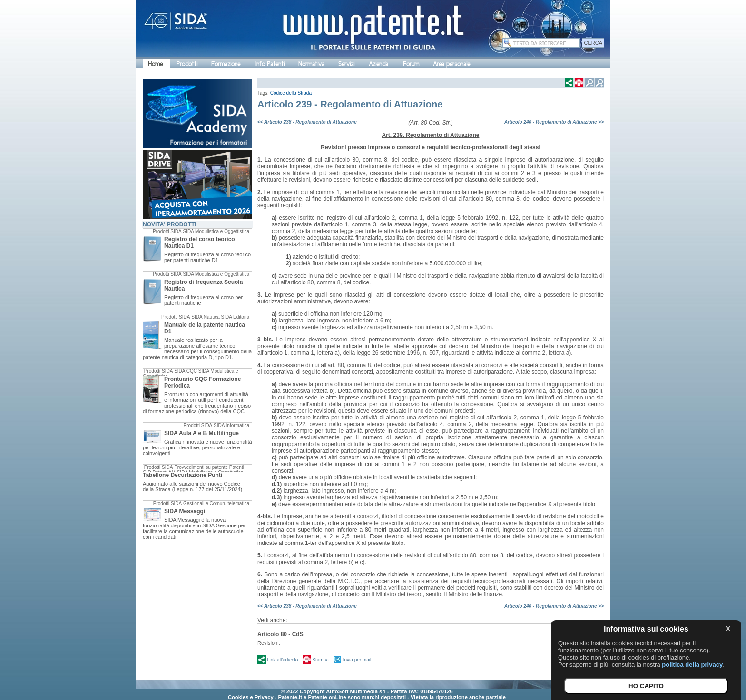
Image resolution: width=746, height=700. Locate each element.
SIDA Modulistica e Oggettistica (216, 231)
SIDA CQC (186, 371)
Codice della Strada (291, 93)
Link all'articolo (282, 660)
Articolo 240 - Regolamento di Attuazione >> (554, 122)
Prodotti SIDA (167, 231)
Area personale (452, 64)
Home (155, 64)
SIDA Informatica (231, 425)
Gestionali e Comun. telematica (216, 503)
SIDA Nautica (205, 317)
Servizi (346, 64)
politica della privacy (692, 665)
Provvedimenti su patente (201, 467)
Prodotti (187, 64)
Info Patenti (270, 64)
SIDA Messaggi (185, 511)
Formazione (226, 64)
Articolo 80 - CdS (280, 634)
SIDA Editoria (235, 317)
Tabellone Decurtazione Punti (182, 475)
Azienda (378, 64)
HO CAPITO (646, 686)
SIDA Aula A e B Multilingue (201, 433)
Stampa (320, 660)
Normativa (311, 64)
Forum (411, 64)
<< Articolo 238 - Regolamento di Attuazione (307, 122)
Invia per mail (357, 660)
